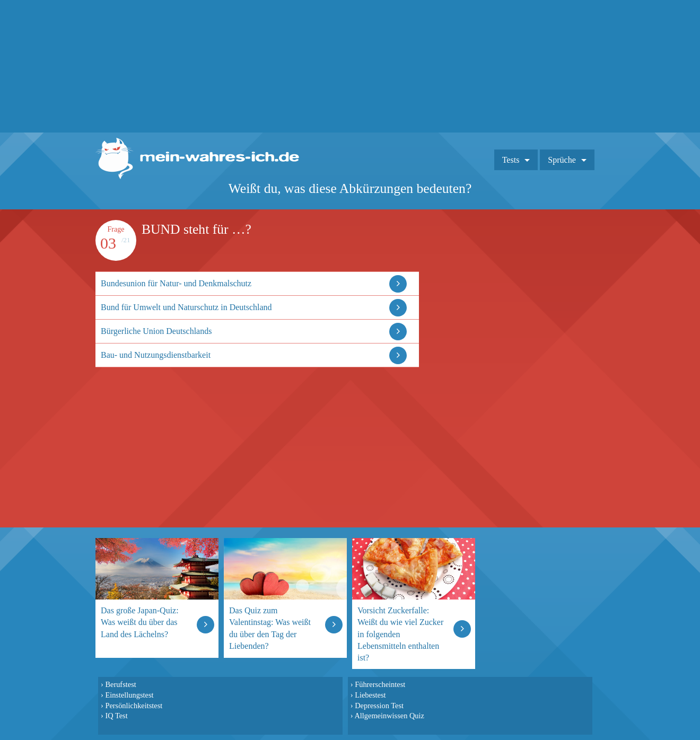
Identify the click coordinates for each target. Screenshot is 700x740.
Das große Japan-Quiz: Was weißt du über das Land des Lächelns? (140, 622)
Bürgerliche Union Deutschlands (156, 331)
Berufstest (120, 684)
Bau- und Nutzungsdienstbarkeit (156, 355)
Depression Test (379, 706)
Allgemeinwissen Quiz (389, 716)
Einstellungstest (129, 695)
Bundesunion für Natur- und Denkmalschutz (176, 283)
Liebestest (370, 695)
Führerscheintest (380, 684)
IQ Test (116, 716)
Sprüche (562, 160)
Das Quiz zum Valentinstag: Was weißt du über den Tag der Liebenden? (270, 628)
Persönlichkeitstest (134, 706)
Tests (511, 160)
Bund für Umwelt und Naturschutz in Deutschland (186, 307)
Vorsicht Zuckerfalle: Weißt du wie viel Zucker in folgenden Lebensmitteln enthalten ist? (400, 634)
